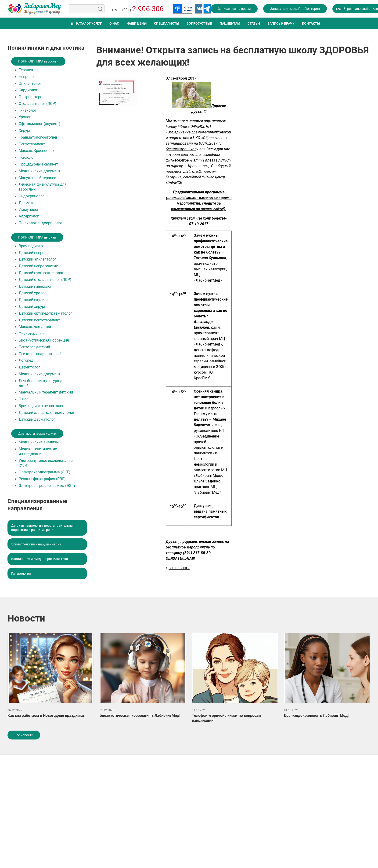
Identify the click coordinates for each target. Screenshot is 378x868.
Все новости (24, 735)
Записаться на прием (234, 9)
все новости (179, 568)
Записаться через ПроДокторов (295, 9)
